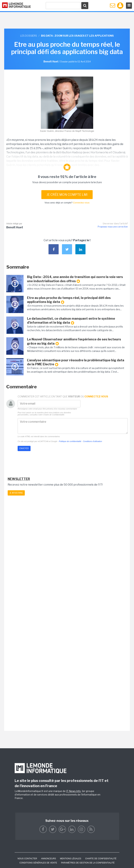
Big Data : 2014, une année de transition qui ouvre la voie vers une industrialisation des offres (75, 279)
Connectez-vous (81, 203)
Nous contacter (27, 859)
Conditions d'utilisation (92, 441)
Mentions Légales (71, 859)
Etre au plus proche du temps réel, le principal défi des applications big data (69, 300)
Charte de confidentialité (101, 859)
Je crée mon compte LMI (67, 195)
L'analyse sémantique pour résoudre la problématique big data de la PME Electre (76, 362)
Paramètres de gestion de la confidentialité (88, 863)
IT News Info (73, 791)
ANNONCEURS (48, 859)
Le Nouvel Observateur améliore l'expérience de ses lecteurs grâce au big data (74, 341)
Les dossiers (29, 36)
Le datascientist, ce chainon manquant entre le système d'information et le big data (71, 321)
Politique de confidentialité (70, 441)
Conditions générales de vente (38, 863)
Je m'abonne (16, 493)
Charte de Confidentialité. (54, 415)
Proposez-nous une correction (113, 227)
